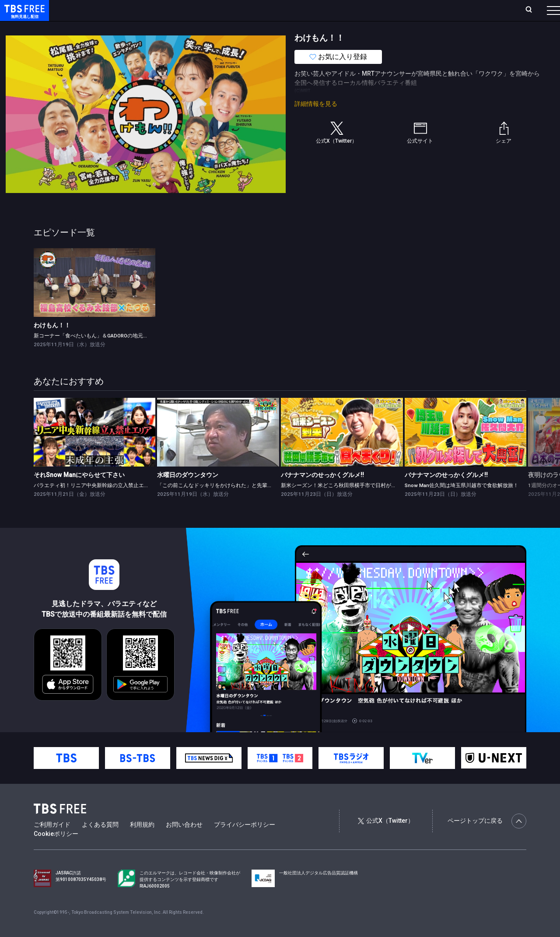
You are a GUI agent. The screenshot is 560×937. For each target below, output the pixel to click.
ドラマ (176, 28)
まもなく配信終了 (134, 28)
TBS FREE (23, 16)
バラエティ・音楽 (218, 28)
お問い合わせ (184, 842)
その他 (347, 28)
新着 (95, 28)
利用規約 (142, 842)
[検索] (471, 10)
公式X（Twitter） (386, 838)
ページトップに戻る (487, 839)
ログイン (389, 10)
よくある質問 (100, 842)
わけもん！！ (52, 343)
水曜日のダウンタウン (188, 492)
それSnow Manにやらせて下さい (79, 492)
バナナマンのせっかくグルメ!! (322, 492)
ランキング (165, 10)
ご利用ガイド (52, 842)
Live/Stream (207, 10)
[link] (95, 300)
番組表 (532, 10)
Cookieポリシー (56, 851)
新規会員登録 (433, 10)
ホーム (99, 10)
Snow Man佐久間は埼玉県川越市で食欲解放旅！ (462, 503)
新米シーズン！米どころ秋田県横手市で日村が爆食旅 (344, 503)
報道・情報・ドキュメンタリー (289, 28)
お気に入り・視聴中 (260, 10)
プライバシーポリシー (245, 842)
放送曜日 (129, 10)
